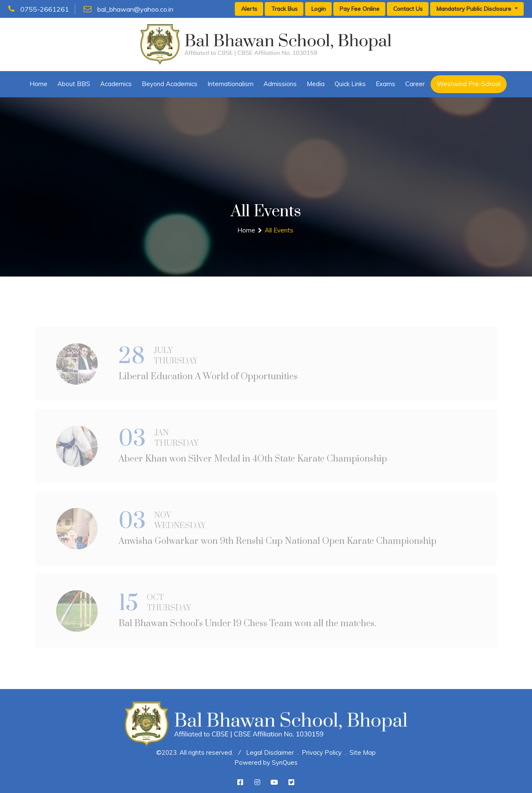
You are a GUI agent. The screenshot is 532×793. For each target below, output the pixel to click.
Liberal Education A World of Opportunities (208, 380)
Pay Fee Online (360, 9)
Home (38, 84)
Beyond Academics (170, 84)
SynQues (285, 762)
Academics (116, 84)
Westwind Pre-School (469, 84)
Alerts (249, 9)
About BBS (74, 84)
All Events (279, 230)
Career (415, 84)
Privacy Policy (322, 752)
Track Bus (284, 9)
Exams (385, 84)
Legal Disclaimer (270, 752)
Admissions (280, 84)
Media (316, 84)
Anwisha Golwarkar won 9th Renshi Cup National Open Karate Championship (277, 545)
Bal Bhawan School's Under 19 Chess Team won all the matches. (247, 627)
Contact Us (408, 9)
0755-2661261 (39, 9)
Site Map (363, 752)
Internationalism (230, 84)
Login (319, 9)
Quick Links (350, 84)
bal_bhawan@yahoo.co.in (128, 9)
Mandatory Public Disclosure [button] (475, 9)
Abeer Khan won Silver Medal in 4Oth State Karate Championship (253, 462)
